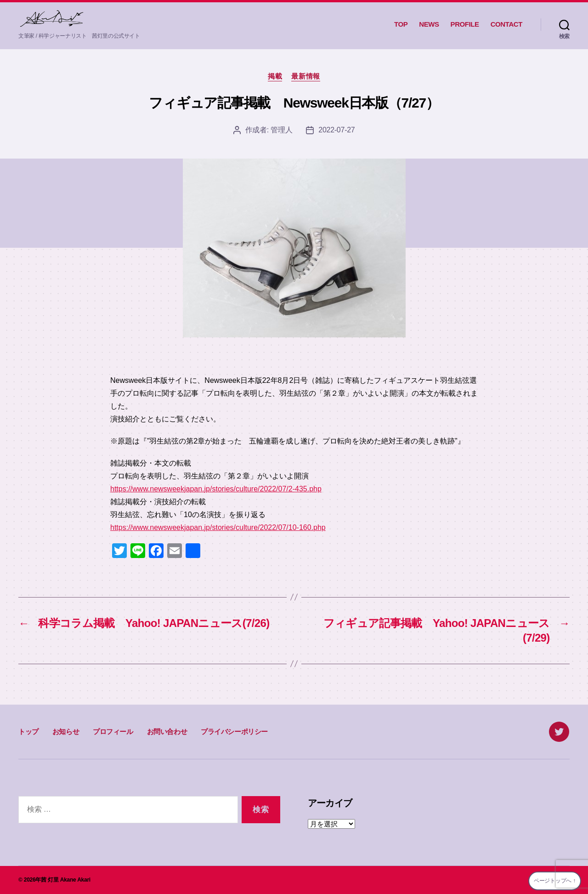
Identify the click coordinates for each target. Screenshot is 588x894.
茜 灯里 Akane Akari (66, 880)
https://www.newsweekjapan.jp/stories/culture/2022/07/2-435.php (216, 489)
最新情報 (305, 76)
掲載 (275, 76)
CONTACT (506, 24)
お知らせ (66, 732)
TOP (401, 24)
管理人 (281, 130)
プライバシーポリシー (234, 732)
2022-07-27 (336, 130)
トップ (28, 732)
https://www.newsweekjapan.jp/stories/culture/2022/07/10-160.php (218, 527)
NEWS (429, 24)
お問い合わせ (167, 732)
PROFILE (465, 24)
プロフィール (113, 732)
